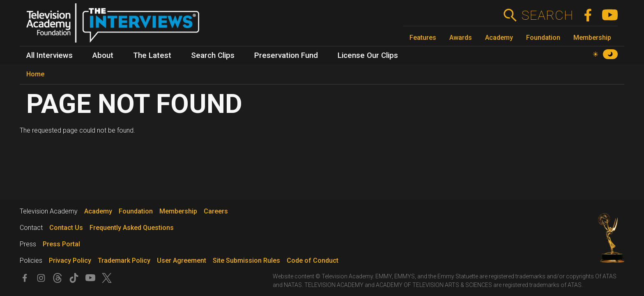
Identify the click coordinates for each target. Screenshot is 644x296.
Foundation (543, 38)
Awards (461, 38)
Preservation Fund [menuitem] (286, 55)
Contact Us (66, 228)
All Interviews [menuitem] (49, 55)
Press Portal (61, 244)
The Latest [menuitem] (152, 55)
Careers (216, 211)
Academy (499, 38)
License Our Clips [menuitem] (368, 55)
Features (423, 38)
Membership (592, 38)
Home (35, 74)
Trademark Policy (124, 260)
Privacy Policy (70, 260)
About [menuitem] (103, 55)
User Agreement (182, 260)
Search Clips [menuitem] (213, 55)
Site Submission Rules (246, 260)
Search (547, 15)
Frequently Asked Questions (132, 228)
